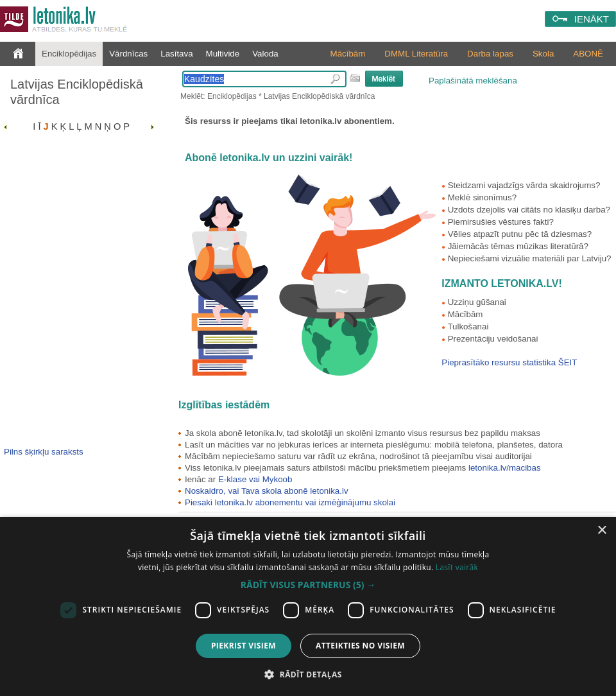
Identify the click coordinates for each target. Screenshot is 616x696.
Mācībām (348, 54)
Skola (543, 54)
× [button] (602, 531)
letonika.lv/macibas (505, 468)
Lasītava (176, 54)
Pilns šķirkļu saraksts (44, 452)
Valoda (265, 54)
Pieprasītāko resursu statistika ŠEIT (509, 362)
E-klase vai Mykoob (255, 479)
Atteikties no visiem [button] (360, 646)
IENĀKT (592, 19)
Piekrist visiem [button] (244, 646)
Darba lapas (490, 54)
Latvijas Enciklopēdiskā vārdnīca (77, 92)
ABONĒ (588, 54)
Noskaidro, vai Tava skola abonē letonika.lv (267, 491)
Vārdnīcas (128, 54)
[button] (308, 585)
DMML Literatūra (416, 54)
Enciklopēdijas (69, 54)
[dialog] (308, 606)
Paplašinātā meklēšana (473, 81)
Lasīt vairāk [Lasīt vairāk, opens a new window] (457, 567)
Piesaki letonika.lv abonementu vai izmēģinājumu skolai (290, 502)
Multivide (223, 54)
